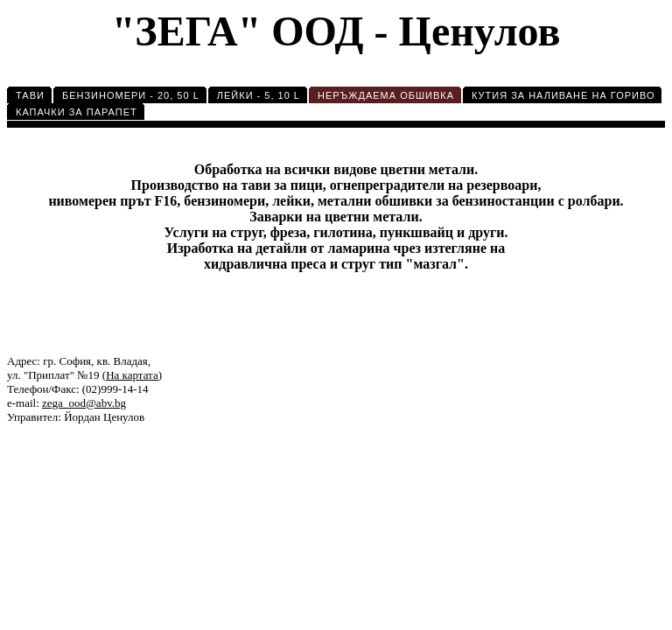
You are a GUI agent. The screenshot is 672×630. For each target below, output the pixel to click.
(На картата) (132, 375)
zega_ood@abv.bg (84, 403)
